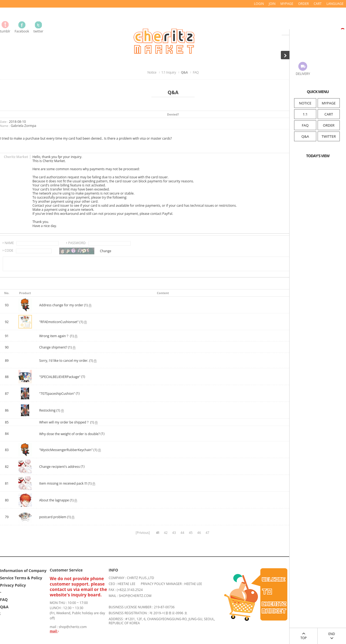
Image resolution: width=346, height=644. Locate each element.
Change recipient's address (60, 467)
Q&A (305, 136)
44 (182, 533)
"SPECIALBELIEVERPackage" (60, 377)
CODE (9, 250)
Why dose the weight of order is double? (69, 434)
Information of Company (23, 571)
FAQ (305, 125)
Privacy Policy (13, 585)
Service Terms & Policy (21, 578)
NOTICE (305, 103)
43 (174, 533)
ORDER (329, 125)
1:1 (305, 114)
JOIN (272, 4)
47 (207, 533)
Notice (152, 72)
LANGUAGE (335, 4)
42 (166, 533)
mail (54, 631)
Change (105, 251)
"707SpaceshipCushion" (57, 394)
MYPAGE (329, 103)
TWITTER (329, 136)
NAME (9, 243)
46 (199, 533)
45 (191, 533)
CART (329, 114)
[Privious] (143, 533)
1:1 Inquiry (169, 72)
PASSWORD (77, 243)
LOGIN (259, 4)
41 (158, 533)
